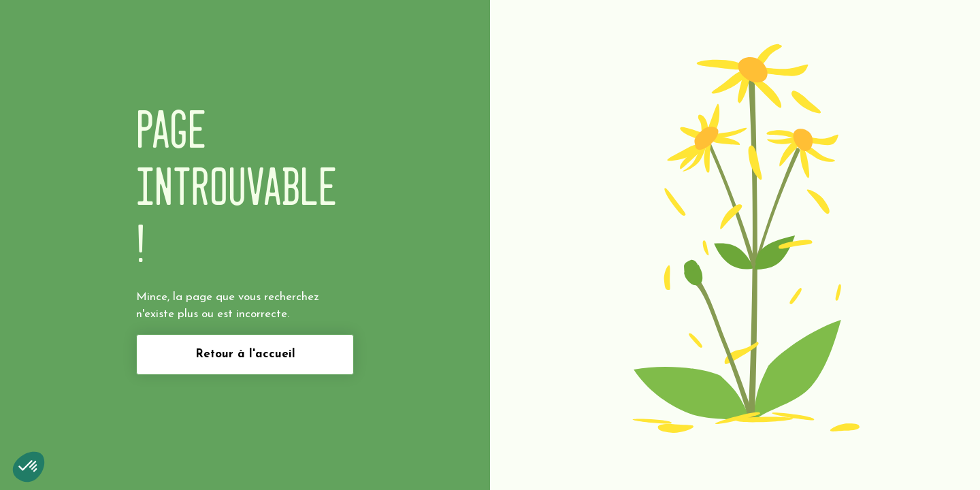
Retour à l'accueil (245, 354)
